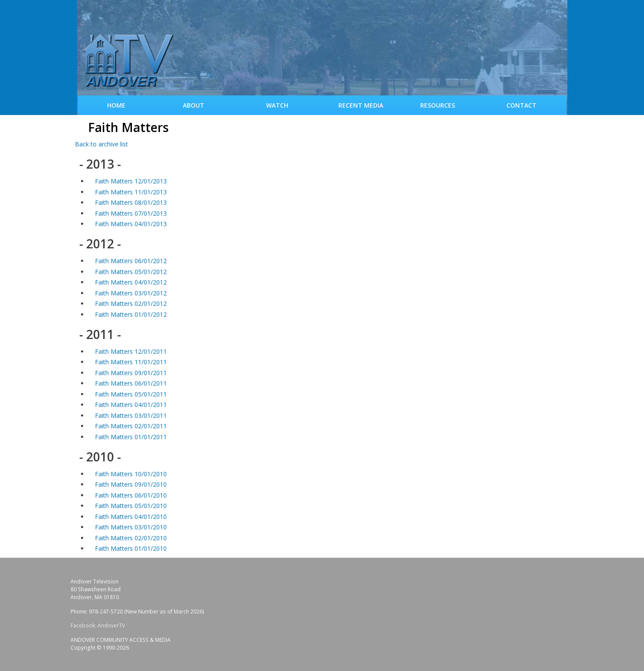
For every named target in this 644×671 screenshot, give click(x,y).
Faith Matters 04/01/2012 (131, 282)
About (194, 105)
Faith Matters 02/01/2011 (131, 426)
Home (116, 105)
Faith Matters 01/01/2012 (131, 314)
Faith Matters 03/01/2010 (131, 527)
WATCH (277, 105)
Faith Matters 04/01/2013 (131, 224)
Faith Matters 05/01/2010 (131, 506)
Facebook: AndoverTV (98, 625)
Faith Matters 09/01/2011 (131, 373)
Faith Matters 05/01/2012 (131, 272)
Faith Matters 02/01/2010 (131, 538)
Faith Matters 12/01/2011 (131, 351)
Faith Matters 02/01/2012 (131, 303)
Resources (438, 105)
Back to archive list (101, 144)
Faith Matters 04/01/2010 (131, 517)
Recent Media (361, 105)
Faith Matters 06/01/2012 (131, 261)
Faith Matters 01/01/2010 (131, 548)
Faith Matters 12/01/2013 (131, 181)
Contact (521, 105)
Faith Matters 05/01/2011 (131, 394)
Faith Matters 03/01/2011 (131, 415)
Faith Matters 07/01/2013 (131, 213)
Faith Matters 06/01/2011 (131, 383)
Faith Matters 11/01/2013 (131, 192)
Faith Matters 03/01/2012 (131, 293)
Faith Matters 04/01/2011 (131, 405)
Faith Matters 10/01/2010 (131, 474)
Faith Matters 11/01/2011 (131, 362)
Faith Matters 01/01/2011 (131, 437)
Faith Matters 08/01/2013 (131, 202)
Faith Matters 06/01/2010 (131, 495)
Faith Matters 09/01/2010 (131, 484)
